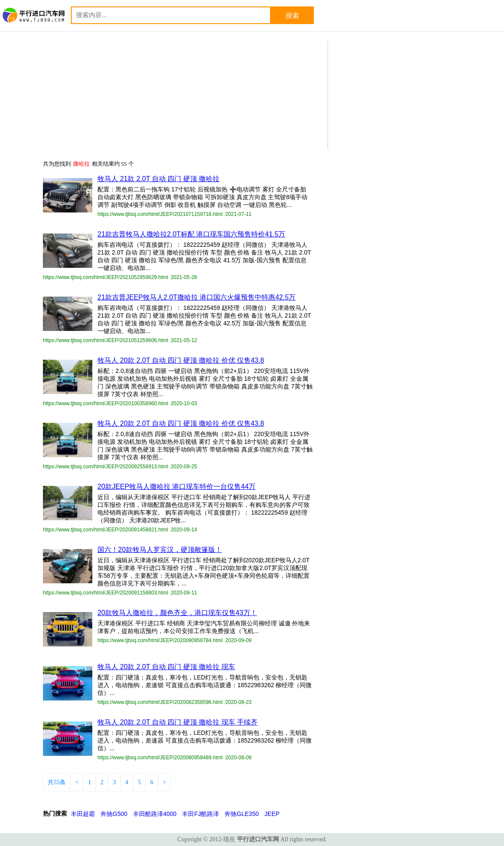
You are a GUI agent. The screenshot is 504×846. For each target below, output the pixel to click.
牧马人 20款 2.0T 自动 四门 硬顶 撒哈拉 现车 (166, 667)
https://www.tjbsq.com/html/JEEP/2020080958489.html (160, 758)
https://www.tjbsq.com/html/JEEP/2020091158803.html (106, 593)
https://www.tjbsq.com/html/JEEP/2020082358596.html (160, 702)
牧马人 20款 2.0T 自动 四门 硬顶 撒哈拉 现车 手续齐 (178, 722)
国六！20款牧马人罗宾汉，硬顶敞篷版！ (160, 550)
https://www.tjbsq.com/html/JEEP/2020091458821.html (106, 530)
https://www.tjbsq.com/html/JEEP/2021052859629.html (106, 277)
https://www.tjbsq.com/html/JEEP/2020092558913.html (106, 467)
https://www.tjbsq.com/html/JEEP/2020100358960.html (106, 403)
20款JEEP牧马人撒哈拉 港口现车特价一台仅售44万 (176, 487)
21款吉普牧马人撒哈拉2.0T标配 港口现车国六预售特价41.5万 (191, 234)
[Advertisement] (397, 94)
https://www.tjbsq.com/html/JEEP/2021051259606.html (106, 340)
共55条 (57, 782)
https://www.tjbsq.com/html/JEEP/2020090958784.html (160, 640)
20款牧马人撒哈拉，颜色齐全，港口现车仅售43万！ (177, 613)
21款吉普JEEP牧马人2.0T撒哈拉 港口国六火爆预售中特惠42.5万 (196, 297)
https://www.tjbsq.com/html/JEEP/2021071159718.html (160, 214)
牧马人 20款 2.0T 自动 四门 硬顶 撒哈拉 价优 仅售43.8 (181, 360)
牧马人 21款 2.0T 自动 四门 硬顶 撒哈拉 (158, 179)
